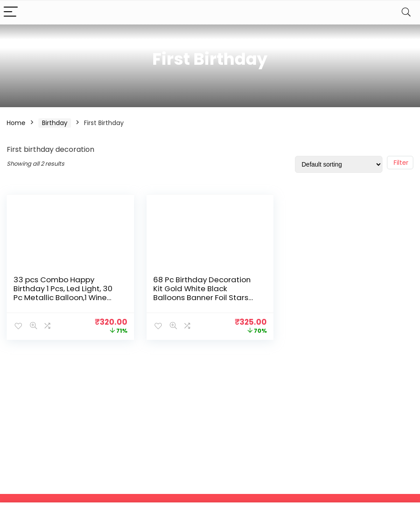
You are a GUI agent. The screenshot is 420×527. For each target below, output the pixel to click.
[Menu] (11, 12)
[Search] (406, 12)
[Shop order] (339, 164)
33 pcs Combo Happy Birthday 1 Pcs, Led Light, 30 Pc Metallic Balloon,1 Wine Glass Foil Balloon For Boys (63, 293)
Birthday (55, 123)
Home (16, 123)
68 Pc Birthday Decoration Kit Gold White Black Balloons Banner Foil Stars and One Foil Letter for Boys (204, 293)
